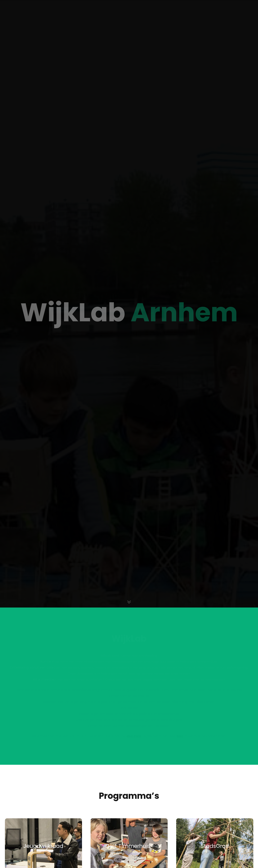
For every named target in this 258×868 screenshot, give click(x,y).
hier (180, 736)
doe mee (134, 736)
